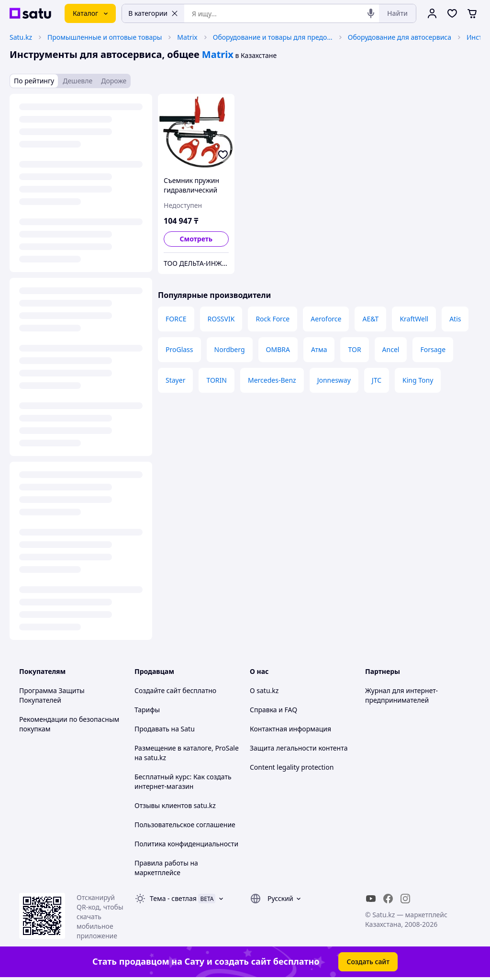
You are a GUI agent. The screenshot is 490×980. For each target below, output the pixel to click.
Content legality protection (292, 767)
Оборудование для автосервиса (400, 37)
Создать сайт (368, 962)
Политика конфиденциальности (186, 844)
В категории (153, 13)
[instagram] (405, 899)
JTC (377, 380)
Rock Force (273, 319)
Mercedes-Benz (272, 380)
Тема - (173, 898)
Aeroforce (326, 319)
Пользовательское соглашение (185, 825)
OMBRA (278, 349)
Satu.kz (21, 37)
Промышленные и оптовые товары (105, 37)
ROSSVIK (221, 319)
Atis (455, 319)
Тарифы (147, 710)
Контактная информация (290, 729)
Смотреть (196, 239)
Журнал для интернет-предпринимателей (401, 695)
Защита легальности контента (299, 748)
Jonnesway (334, 380)
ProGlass (179, 349)
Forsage (433, 349)
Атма (319, 349)
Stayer (175, 380)
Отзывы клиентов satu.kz (175, 805)
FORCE (176, 319)
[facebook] (388, 899)
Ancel (391, 349)
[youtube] (371, 899)
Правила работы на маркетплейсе (166, 868)
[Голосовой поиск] (371, 13)
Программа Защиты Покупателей (52, 695)
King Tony (418, 380)
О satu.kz (264, 690)
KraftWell (414, 319)
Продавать (152, 729)
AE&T (370, 319)
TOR (354, 349)
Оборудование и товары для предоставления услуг (273, 37)
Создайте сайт (158, 690)
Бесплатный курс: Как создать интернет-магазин (183, 781)
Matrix (187, 37)
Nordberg (230, 349)
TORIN (217, 380)
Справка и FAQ (273, 710)
